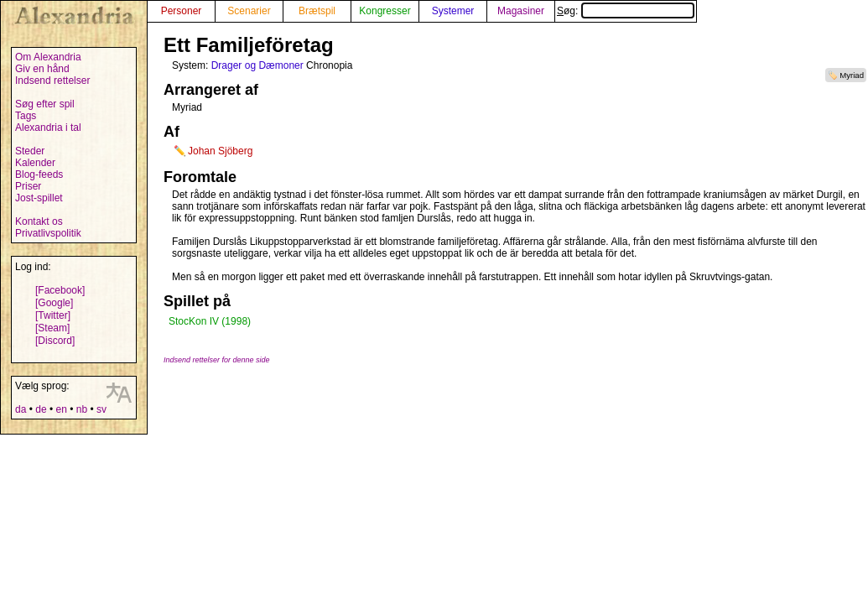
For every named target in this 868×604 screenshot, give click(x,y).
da (21, 409)
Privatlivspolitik (48, 233)
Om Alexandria (48, 57)
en (61, 409)
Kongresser (385, 11)
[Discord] (55, 341)
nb (82, 409)
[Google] (54, 303)
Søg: (626, 11)
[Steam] (52, 328)
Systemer (453, 11)
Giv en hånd (42, 69)
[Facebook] (60, 290)
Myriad (852, 75)
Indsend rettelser (52, 81)
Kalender (35, 163)
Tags (26, 116)
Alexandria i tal (48, 128)
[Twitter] (53, 315)
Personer (182, 11)
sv (101, 409)
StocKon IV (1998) (210, 321)
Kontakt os (39, 221)
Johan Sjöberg (220, 151)
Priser (28, 186)
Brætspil (317, 11)
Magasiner (521, 11)
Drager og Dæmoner (257, 65)
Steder (30, 151)
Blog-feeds (39, 174)
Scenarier (249, 11)
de (41, 409)
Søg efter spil (45, 104)
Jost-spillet (39, 198)
